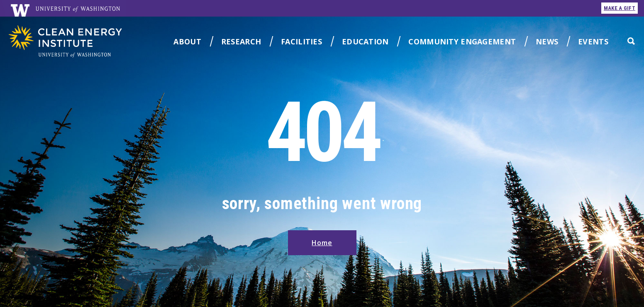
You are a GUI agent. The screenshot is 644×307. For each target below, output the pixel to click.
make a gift (620, 8)
